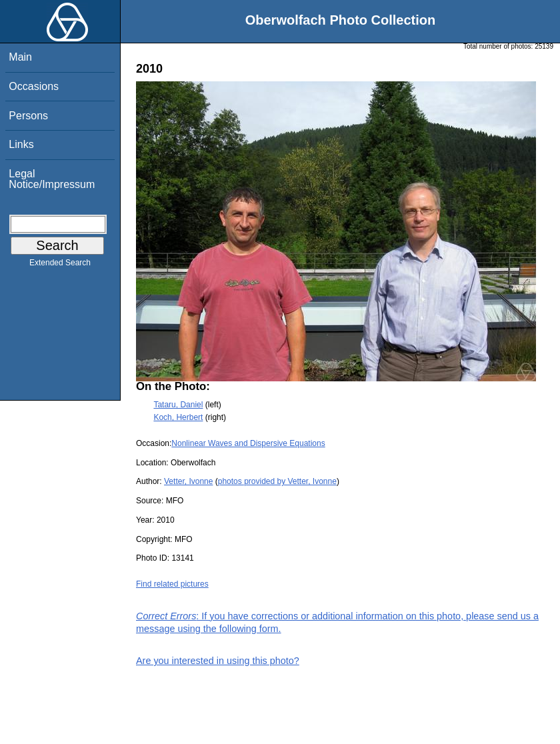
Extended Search (60, 265)
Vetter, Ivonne (188, 481)
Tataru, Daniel (178, 405)
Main (20, 57)
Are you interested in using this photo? (218, 661)
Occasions (34, 86)
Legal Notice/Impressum (52, 179)
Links (21, 144)
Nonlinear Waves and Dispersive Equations (248, 443)
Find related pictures (172, 584)
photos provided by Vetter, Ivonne (277, 481)
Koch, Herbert (178, 417)
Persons (28, 116)
